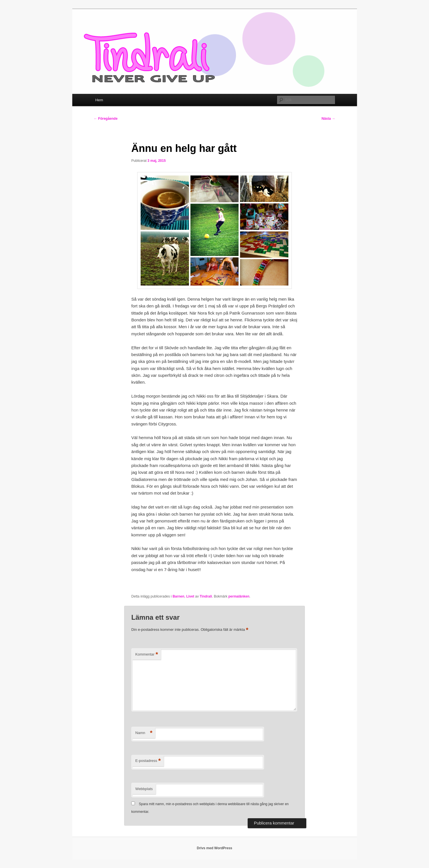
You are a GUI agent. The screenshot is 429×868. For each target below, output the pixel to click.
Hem (99, 100)
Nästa (328, 119)
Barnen (178, 596)
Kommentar (147, 655)
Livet (190, 596)
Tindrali (206, 596)
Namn (144, 733)
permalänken (239, 596)
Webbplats (144, 789)
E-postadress (148, 761)
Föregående (106, 119)
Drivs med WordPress (214, 848)
